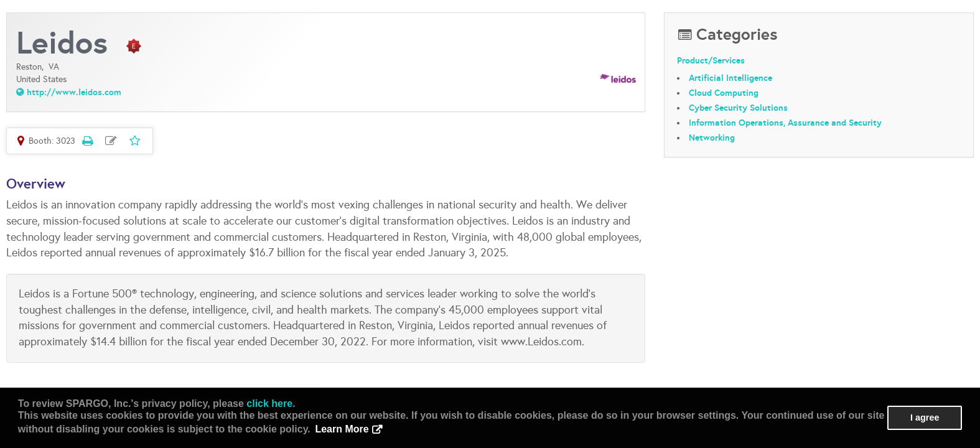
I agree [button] (925, 418)
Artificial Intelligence (730, 78)
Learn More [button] (342, 429)
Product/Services (711, 60)
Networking (712, 138)
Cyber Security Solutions (738, 108)
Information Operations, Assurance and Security (785, 123)
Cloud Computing (724, 93)
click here (269, 404)
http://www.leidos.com (74, 92)
